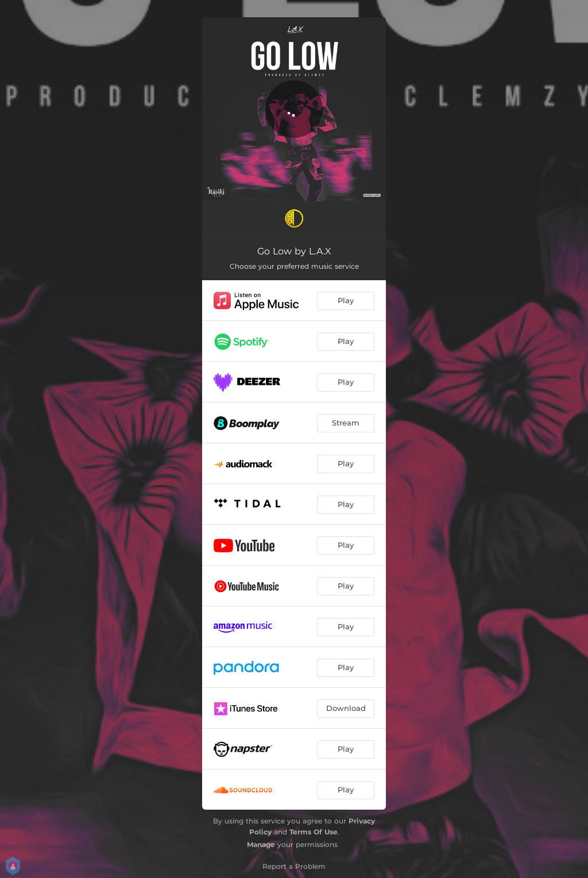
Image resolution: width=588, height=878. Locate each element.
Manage (261, 844)
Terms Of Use (314, 832)
